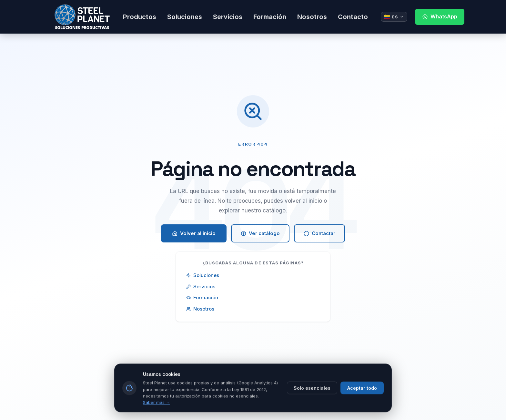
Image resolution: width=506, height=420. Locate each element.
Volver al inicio (194, 233)
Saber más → (157, 412)
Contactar (319, 233)
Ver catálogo (260, 233)
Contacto (353, 17)
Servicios (228, 17)
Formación (270, 17)
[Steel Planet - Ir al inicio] (82, 17)
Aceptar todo (362, 398)
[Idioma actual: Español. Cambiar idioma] (394, 17)
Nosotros (312, 17)
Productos (140, 17)
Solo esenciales (312, 398)
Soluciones (185, 17)
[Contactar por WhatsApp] (440, 17)
